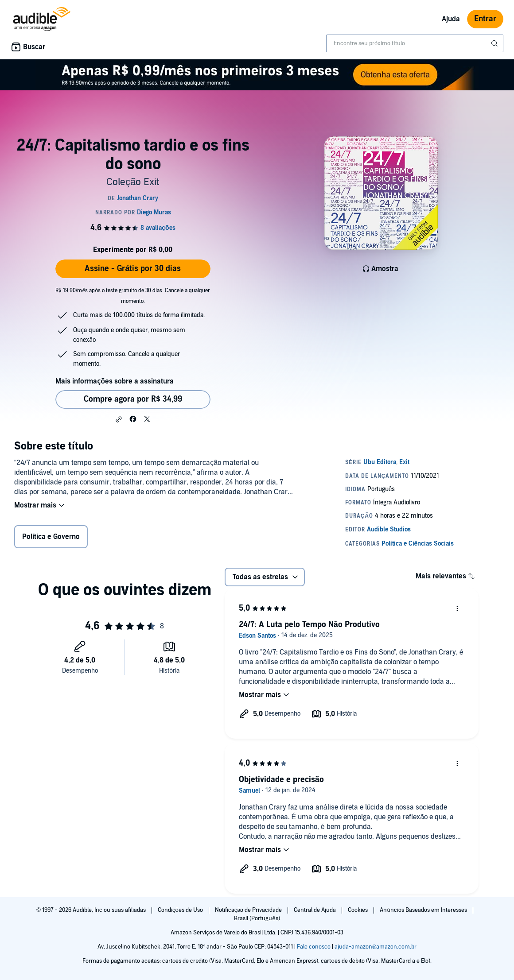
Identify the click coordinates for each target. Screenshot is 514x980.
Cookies (358, 910)
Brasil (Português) (257, 918)
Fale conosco (314, 947)
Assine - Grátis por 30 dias (133, 269)
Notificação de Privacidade (249, 910)
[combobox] (415, 43)
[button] (119, 419)
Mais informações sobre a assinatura (115, 381)
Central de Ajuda (315, 910)
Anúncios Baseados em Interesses (424, 910)
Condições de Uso (181, 910)
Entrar (485, 19)
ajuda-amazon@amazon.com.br (376, 947)
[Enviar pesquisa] (495, 43)
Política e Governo (51, 537)
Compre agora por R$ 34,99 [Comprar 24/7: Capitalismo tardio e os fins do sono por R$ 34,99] (133, 399)
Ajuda (451, 19)
